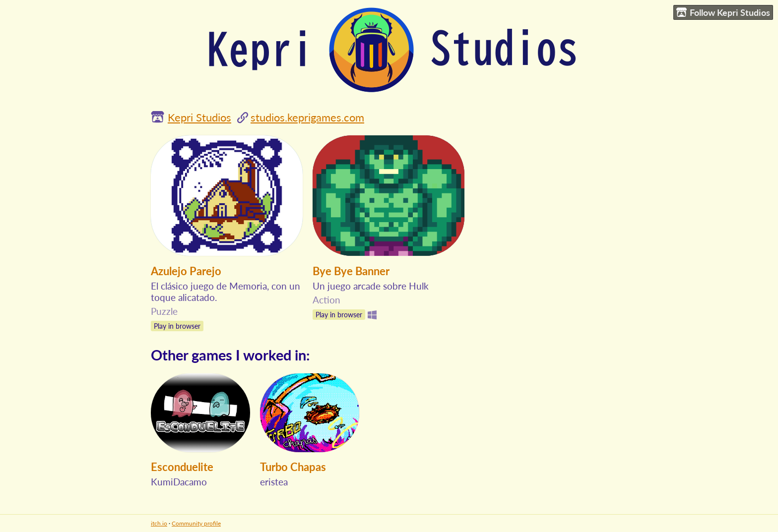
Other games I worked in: (230, 355)
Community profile (196, 523)
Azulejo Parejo (186, 271)
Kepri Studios (199, 117)
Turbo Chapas (293, 467)
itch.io (159, 523)
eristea (274, 482)
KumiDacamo (179, 482)
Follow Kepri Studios (723, 13)
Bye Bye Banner (351, 271)
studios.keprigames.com (307, 117)
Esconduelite (182, 467)
